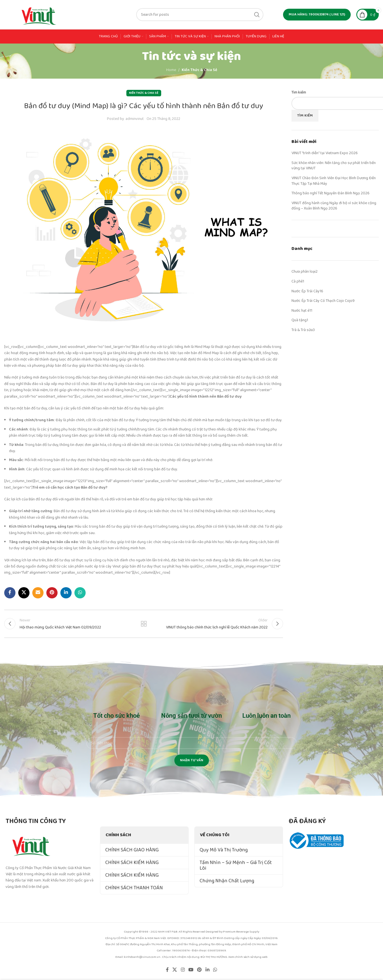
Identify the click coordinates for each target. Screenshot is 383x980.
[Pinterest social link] (52, 593)
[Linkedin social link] (66, 593)
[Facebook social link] (10, 593)
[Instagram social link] (183, 970)
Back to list (143, 624)
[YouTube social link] (191, 970)
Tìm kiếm (299, 93)
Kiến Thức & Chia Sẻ (199, 70)
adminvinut (135, 119)
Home (171, 70)
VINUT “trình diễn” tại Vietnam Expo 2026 (325, 153)
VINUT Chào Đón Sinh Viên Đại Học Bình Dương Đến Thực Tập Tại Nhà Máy (334, 181)
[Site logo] (39, 14)
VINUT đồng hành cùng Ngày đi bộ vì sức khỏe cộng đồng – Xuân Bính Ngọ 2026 (334, 206)
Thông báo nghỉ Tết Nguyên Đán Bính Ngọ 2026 (330, 193)
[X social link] (24, 593)
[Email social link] (38, 593)
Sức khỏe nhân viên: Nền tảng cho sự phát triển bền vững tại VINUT (334, 166)
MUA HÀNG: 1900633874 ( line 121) (317, 14)
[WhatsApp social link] (80, 593)
